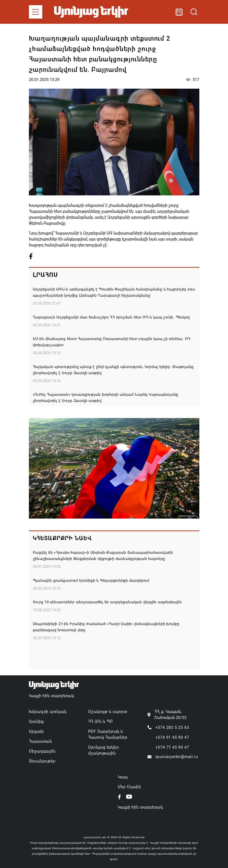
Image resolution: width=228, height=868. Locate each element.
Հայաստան (41, 741)
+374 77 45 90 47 (172, 747)
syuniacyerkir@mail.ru (177, 757)
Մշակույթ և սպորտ (108, 712)
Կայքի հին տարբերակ (52, 696)
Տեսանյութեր (42, 761)
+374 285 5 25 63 (172, 727)
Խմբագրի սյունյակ (48, 712)
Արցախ (36, 731)
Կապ (123, 777)
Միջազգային (42, 751)
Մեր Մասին (129, 787)
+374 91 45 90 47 (172, 737)
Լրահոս (45, 275)
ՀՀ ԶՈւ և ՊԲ (101, 722)
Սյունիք (37, 722)
